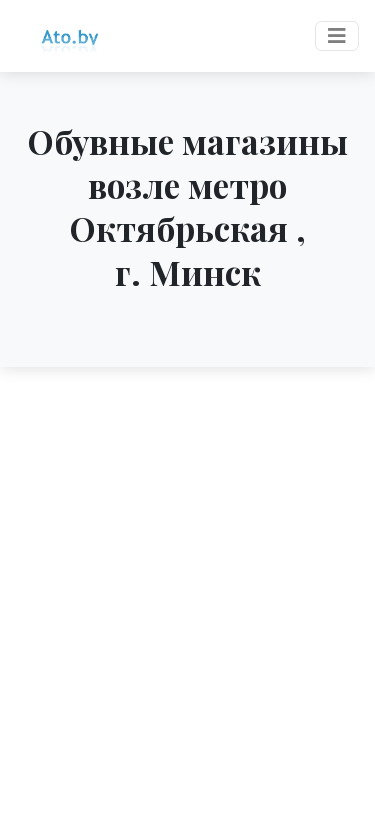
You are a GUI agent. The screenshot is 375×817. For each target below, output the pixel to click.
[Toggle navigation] (337, 36)
